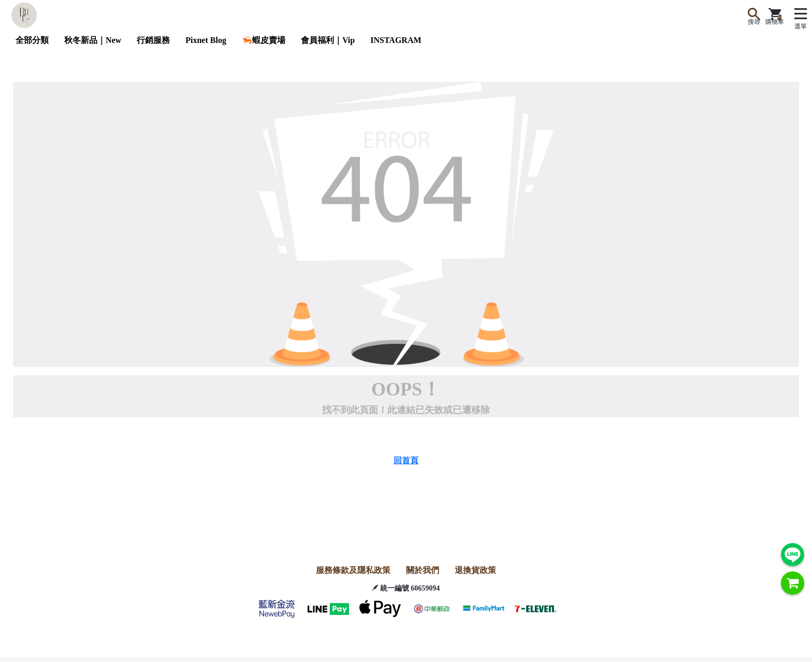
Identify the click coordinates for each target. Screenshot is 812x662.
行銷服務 (153, 40)
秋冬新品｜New (93, 40)
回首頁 (406, 460)
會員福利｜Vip (328, 40)
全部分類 (32, 40)
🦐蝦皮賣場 (264, 40)
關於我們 (423, 570)
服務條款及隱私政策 (353, 570)
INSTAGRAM (396, 40)
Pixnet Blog (206, 40)
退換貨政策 (475, 570)
